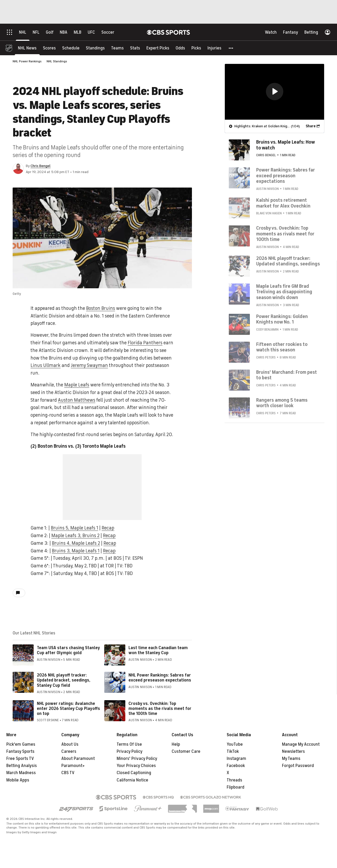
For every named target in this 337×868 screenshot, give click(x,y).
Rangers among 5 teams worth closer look (282, 403)
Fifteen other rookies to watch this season (282, 347)
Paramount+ (73, 766)
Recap (108, 528)
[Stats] (135, 48)
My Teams (291, 759)
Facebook (236, 766)
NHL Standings (57, 61)
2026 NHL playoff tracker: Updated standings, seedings (288, 261)
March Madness (21, 773)
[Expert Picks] (158, 48)
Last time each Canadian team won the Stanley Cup (158, 650)
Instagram (236, 759)
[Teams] (117, 48)
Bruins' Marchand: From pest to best (287, 375)
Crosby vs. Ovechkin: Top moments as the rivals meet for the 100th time (160, 709)
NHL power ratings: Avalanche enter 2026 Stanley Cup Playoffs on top (68, 709)
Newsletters (293, 751)
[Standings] (95, 48)
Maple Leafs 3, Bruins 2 (75, 536)
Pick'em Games (21, 744)
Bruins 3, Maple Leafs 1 (76, 551)
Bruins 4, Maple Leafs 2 (76, 543)
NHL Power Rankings (27, 61)
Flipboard (236, 787)
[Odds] (180, 48)
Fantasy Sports (20, 751)
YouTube (235, 744)
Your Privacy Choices (136, 766)
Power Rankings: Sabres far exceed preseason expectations (286, 176)
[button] (231, 48)
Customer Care (186, 751)
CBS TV (68, 773)
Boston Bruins (101, 308)
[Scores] (49, 48)
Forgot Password (298, 766)
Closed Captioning (134, 773)
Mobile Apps (18, 780)
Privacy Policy (130, 751)
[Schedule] (71, 48)
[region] (274, 92)
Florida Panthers (145, 343)
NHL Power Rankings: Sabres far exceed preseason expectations (160, 678)
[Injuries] (214, 48)
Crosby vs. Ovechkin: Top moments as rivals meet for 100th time (285, 234)
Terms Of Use (129, 744)
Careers (69, 751)
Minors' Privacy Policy (137, 759)
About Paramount (78, 759)
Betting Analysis (22, 766)
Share (311, 126)
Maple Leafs (77, 385)
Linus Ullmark (46, 365)
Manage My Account (301, 744)
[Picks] (196, 48)
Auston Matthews (77, 400)
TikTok (233, 751)
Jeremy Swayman (89, 365)
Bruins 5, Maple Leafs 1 (75, 528)
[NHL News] (27, 48)
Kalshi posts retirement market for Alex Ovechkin (283, 203)
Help (176, 744)
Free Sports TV (20, 759)
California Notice (132, 780)
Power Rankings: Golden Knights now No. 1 (282, 319)
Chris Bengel (41, 166)
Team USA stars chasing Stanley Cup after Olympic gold (68, 650)
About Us (70, 744)
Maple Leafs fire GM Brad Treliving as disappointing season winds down (284, 292)
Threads (234, 780)
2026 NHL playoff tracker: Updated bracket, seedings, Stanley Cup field (64, 680)
